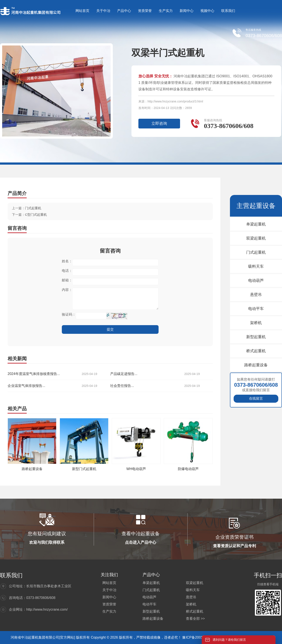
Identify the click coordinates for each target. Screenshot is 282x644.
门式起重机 (33, 208)
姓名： (67, 261)
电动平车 (256, 309)
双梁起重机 (256, 238)
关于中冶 (103, 11)
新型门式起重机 (84, 469)
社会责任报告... (155, 386)
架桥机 (256, 323)
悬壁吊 (256, 295)
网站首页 (82, 11)
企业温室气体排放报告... (52, 386)
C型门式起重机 (36, 215)
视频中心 (207, 11)
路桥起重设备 (32, 469)
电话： (67, 271)
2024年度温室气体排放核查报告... (52, 374)
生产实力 (166, 11)
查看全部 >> (195, 619)
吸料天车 (256, 266)
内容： (67, 290)
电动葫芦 (256, 281)
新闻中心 (187, 11)
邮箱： (67, 280)
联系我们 (228, 11)
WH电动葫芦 (136, 469)
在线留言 (256, 398)
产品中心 (124, 11)
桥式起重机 (256, 351)
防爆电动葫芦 (188, 469)
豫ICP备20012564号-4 (200, 637)
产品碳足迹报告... (155, 374)
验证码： (69, 314)
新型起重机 (256, 337)
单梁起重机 (256, 224)
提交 (110, 329)
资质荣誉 (145, 11)
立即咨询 (159, 123)
